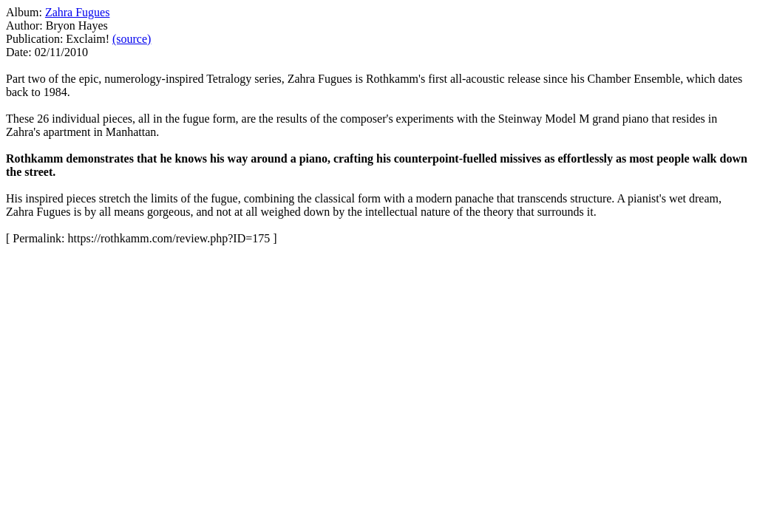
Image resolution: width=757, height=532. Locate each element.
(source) (132, 39)
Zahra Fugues (78, 12)
